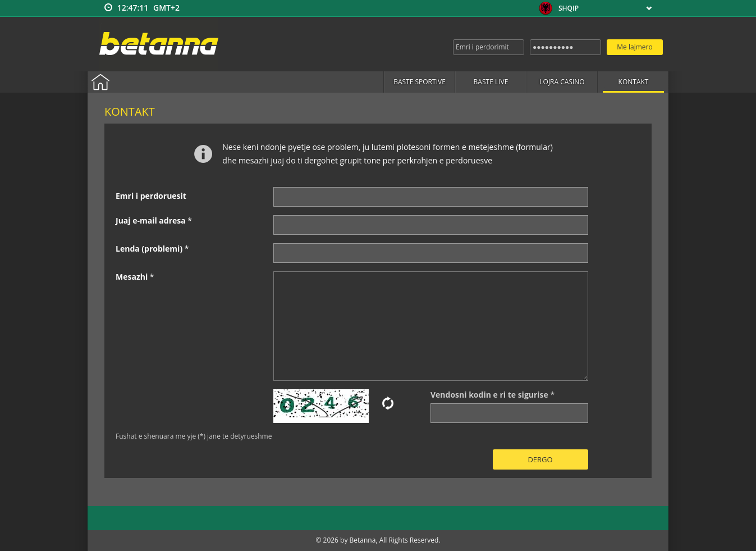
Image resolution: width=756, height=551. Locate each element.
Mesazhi (132, 277)
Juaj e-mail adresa (151, 220)
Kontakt (634, 82)
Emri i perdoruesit (151, 196)
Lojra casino (562, 82)
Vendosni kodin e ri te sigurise (489, 395)
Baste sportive (420, 82)
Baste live (491, 82)
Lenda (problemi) (149, 249)
